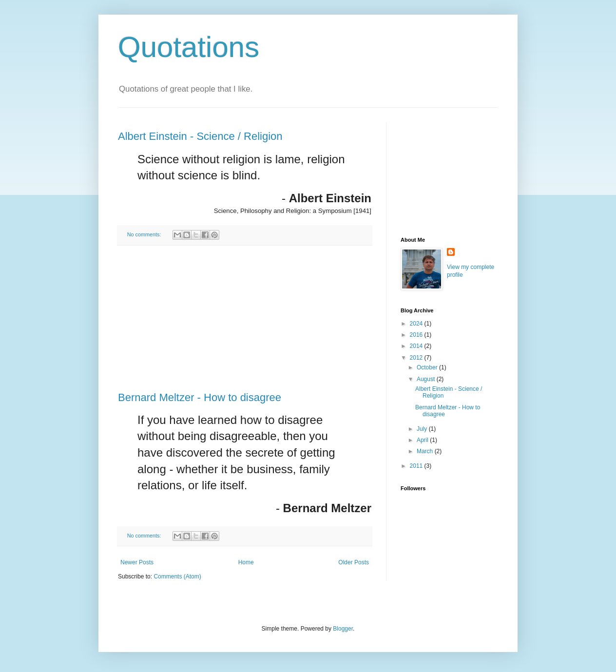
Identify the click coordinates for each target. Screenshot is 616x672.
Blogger (343, 629)
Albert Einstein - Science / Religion (200, 136)
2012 (417, 358)
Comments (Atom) (177, 576)
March (426, 451)
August (427, 379)
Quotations (189, 47)
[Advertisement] (245, 319)
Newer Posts (137, 562)
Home (246, 562)
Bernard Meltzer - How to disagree (200, 397)
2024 (417, 324)
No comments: (145, 234)
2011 (417, 466)
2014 (417, 346)
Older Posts (354, 562)
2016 (417, 335)
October (428, 367)
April (423, 440)
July (423, 429)
